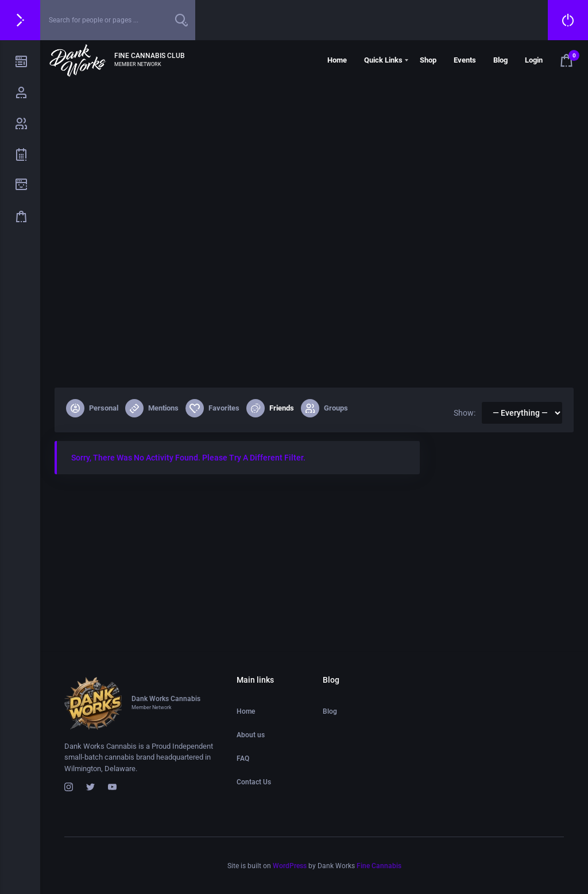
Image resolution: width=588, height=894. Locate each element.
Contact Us (254, 782)
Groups (324, 408)
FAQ (243, 758)
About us (251, 735)
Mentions (152, 408)
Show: (465, 413)
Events (465, 60)
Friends (270, 408)
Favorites (212, 408)
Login (534, 60)
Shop (428, 60)
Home (337, 60)
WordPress (290, 866)
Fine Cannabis (379, 866)
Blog (500, 60)
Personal (92, 408)
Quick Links (383, 60)
